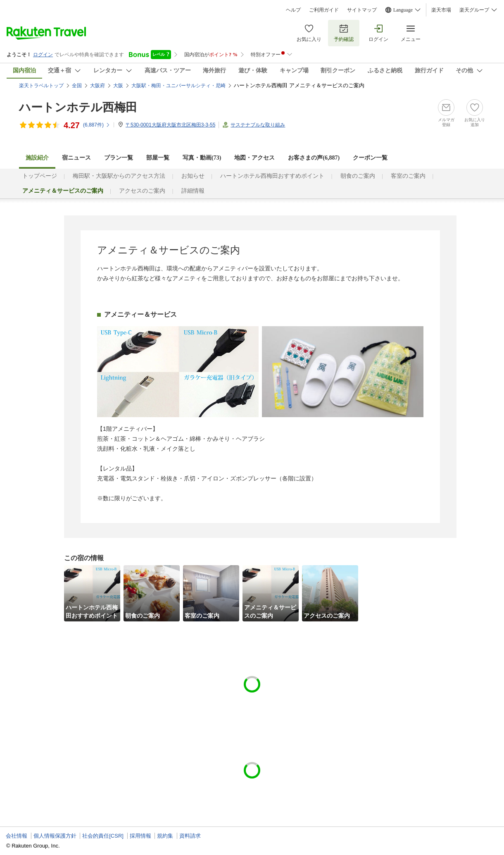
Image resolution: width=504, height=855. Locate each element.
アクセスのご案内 (142, 191)
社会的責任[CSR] (103, 836)
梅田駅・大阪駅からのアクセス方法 (119, 176)
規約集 (165, 836)
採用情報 (140, 836)
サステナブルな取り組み (258, 125)
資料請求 (190, 836)
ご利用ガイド (324, 10)
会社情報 (17, 836)
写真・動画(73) (202, 158)
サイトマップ (362, 10)
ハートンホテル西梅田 (78, 107)
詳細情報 (193, 191)
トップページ (40, 176)
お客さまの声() (314, 158)
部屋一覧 (158, 158)
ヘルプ (293, 10)
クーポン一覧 (370, 158)
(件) (97, 125)
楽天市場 (441, 10)
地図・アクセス (254, 158)
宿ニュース (76, 158)
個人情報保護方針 (55, 836)
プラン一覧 (119, 158)
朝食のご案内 (358, 176)
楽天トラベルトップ (41, 86)
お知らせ (193, 176)
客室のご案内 (408, 176)
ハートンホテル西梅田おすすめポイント (272, 176)
